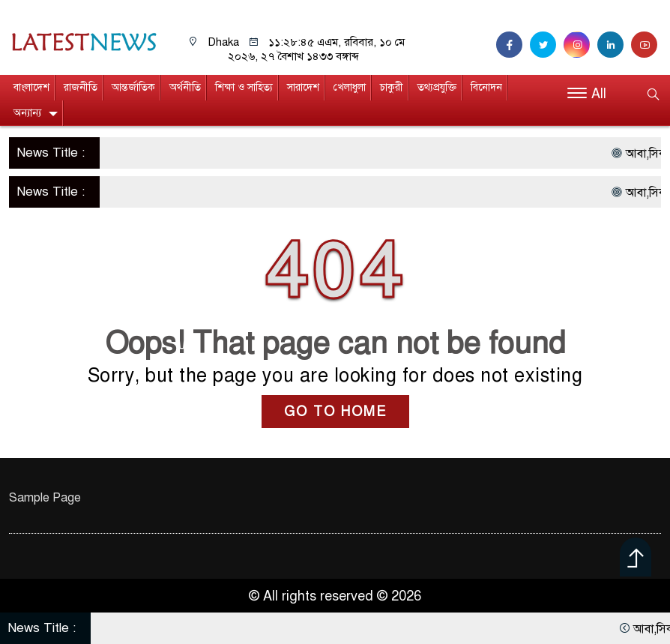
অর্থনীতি (185, 87)
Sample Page (45, 498)
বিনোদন (486, 87)
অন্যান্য (27, 113)
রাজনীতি (81, 87)
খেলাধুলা (350, 87)
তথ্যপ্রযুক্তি (437, 87)
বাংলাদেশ (31, 87)
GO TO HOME (335, 412)
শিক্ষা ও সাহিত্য (244, 87)
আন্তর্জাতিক (133, 87)
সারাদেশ (303, 87)
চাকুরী (392, 87)
